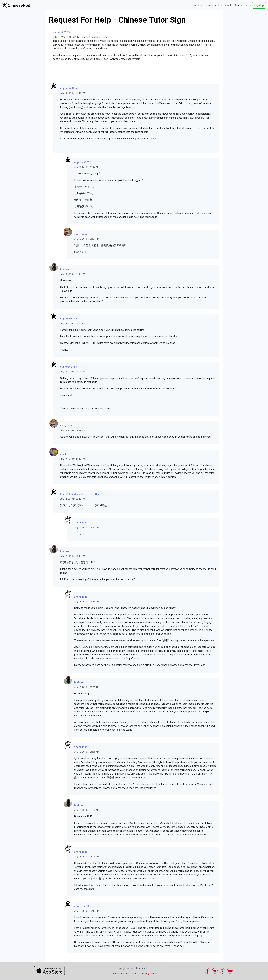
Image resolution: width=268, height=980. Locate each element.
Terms (154, 973)
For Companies (207, 5)
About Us (135, 973)
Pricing (125, 973)
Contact (115, 973)
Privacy (145, 973)
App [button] (238, 5)
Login (248, 5)
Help (193, 5)
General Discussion (98, 37)
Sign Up (259, 5)
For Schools (225, 5)
